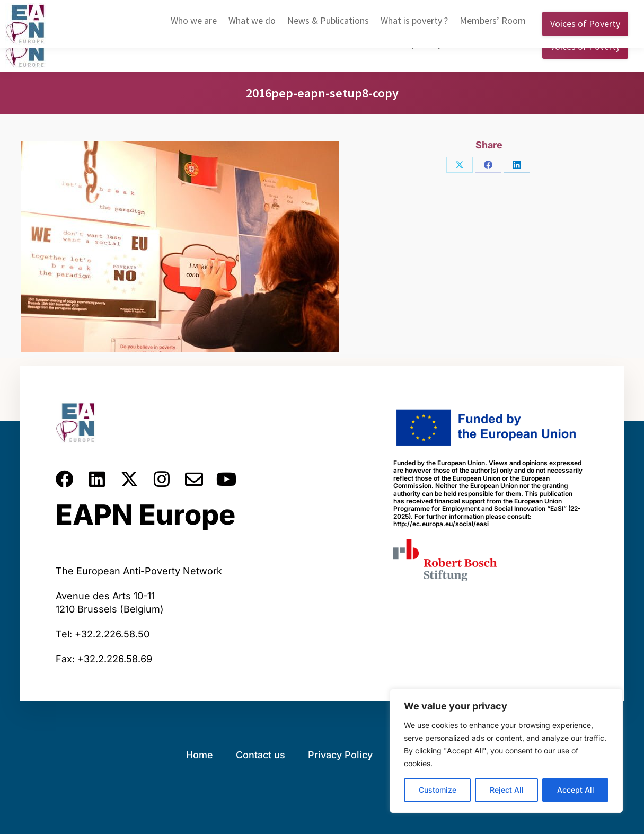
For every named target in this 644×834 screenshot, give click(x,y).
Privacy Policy (340, 755)
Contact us (261, 755)
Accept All (576, 790)
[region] (506, 751)
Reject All (507, 790)
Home (200, 755)
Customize (438, 790)
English (457, 10)
